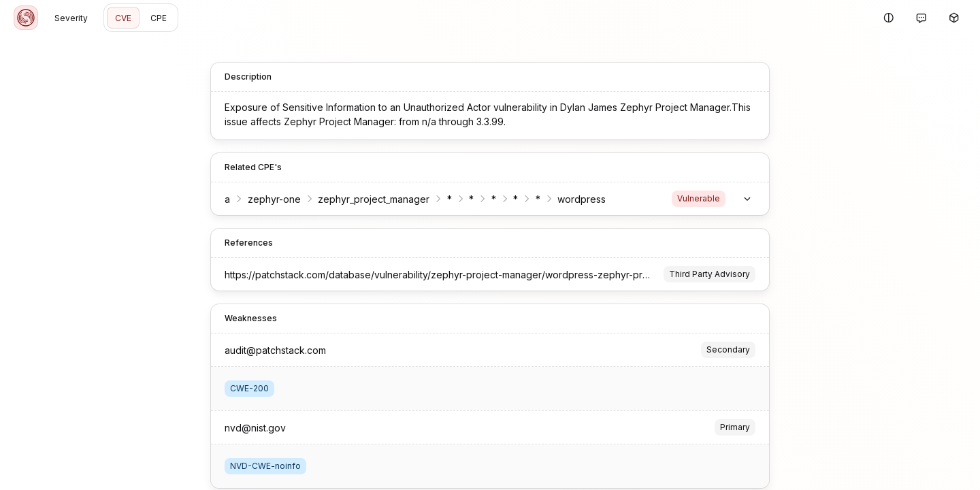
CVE (123, 18)
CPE (159, 18)
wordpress (582, 199)
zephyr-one (274, 199)
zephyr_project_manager (374, 199)
